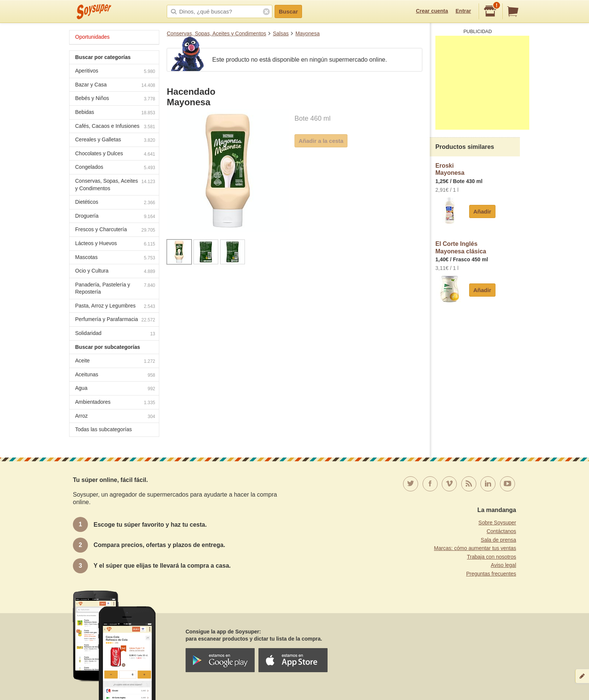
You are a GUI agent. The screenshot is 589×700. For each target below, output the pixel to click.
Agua (115, 389)
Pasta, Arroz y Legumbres (115, 307)
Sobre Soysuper (497, 523)
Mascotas (115, 258)
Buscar (288, 11)
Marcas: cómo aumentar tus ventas (475, 548)
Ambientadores (115, 403)
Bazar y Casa (115, 86)
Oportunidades (92, 37)
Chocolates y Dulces (115, 154)
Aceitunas (115, 375)
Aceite (115, 361)
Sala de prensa (498, 540)
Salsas (281, 33)
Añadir (482, 211)
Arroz (115, 417)
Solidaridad (115, 334)
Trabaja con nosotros (492, 557)
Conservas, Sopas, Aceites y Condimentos (217, 33)
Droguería (115, 217)
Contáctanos (501, 531)
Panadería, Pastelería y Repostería (115, 288)
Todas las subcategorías (103, 429)
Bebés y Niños (115, 99)
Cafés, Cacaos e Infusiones (115, 127)
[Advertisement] (482, 83)
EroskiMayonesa (450, 169)
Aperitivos (115, 72)
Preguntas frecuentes (491, 574)
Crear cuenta (432, 11)
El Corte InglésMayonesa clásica (461, 248)
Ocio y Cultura (115, 272)
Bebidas (115, 113)
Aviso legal (504, 565)
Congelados (115, 168)
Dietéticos (115, 203)
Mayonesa (307, 33)
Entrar (463, 11)
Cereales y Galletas (115, 140)
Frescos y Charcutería (115, 230)
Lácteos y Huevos (115, 244)
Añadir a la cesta (321, 141)
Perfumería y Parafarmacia (115, 320)
